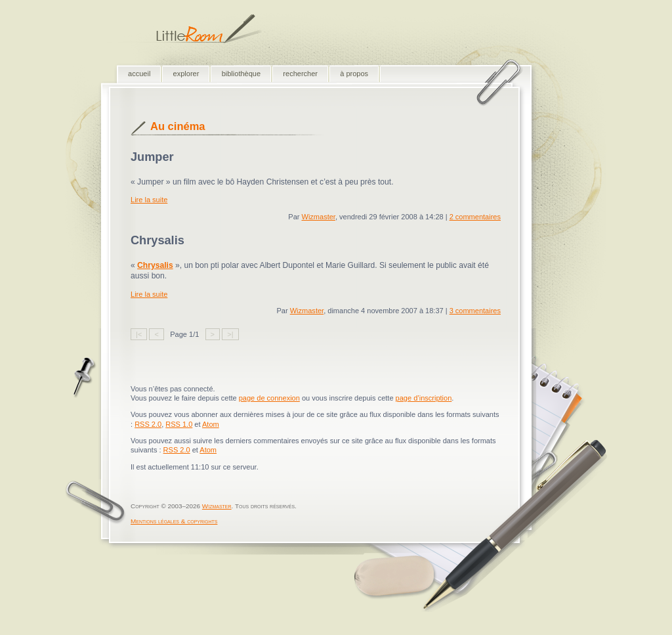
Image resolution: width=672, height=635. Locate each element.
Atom (211, 424)
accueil (139, 74)
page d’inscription (424, 398)
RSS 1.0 (179, 424)
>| (230, 334)
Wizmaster (318, 217)
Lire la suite (149, 200)
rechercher (300, 74)
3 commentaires (475, 311)
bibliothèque (241, 74)
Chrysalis (155, 265)
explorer (186, 74)
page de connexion (269, 398)
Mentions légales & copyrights (174, 521)
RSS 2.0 (148, 424)
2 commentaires (475, 217)
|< (139, 334)
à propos (354, 74)
